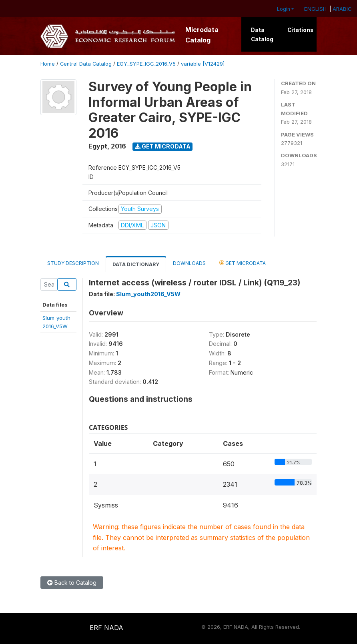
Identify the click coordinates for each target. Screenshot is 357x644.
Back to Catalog (72, 583)
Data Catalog (262, 34)
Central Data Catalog (86, 64)
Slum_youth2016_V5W (148, 294)
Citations (300, 30)
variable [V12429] (203, 64)
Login (284, 9)
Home (48, 64)
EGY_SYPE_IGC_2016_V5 (146, 64)
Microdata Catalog (202, 35)
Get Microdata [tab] (243, 263)
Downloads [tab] (189, 263)
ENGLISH (315, 9)
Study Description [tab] (73, 263)
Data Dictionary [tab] (136, 264)
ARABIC (342, 9)
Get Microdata (163, 146)
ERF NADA (106, 628)
